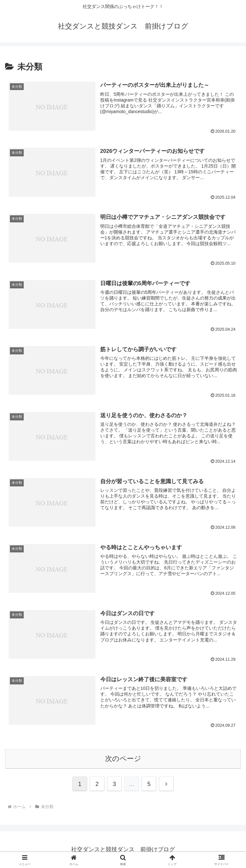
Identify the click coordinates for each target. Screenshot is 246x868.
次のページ (123, 759)
